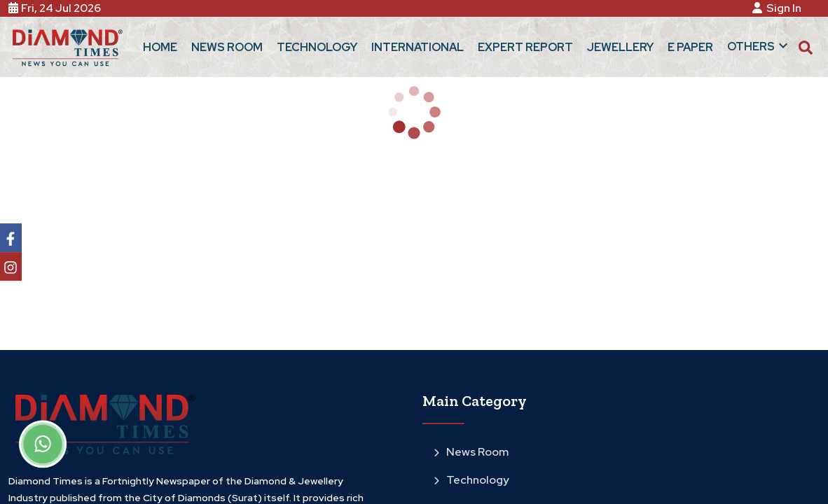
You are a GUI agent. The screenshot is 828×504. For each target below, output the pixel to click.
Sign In (779, 8)
